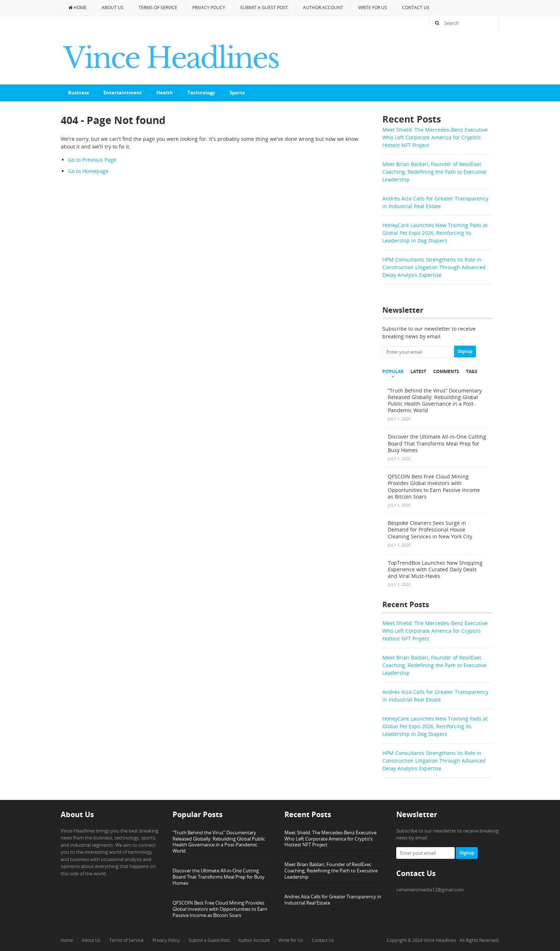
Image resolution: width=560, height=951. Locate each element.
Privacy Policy (209, 7)
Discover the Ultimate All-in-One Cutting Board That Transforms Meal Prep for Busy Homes (219, 877)
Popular (393, 372)
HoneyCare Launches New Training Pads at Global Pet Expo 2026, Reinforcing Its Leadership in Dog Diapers (435, 233)
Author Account (323, 7)
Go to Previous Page (92, 160)
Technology (201, 93)
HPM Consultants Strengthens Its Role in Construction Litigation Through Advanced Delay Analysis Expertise (434, 267)
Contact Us (416, 7)
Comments (446, 372)
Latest (418, 372)
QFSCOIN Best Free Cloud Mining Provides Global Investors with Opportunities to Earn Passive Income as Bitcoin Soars (220, 909)
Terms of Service (158, 7)
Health (165, 93)
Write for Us (373, 7)
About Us (113, 7)
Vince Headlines (440, 940)
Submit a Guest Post (264, 7)
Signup (465, 352)
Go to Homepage (88, 171)
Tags (472, 372)
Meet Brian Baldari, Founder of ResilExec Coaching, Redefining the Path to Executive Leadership (434, 172)
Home (77, 7)
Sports (237, 93)
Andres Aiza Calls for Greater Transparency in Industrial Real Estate (333, 900)
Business (78, 93)
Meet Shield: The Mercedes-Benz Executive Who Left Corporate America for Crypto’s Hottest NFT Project (435, 137)
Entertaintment (123, 93)
